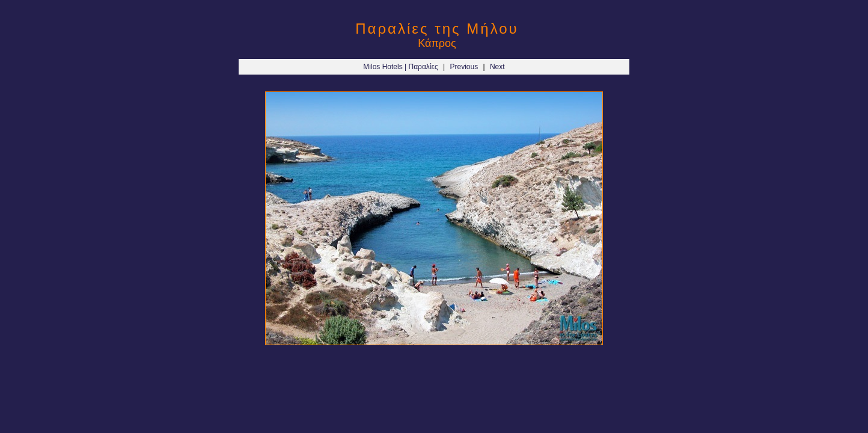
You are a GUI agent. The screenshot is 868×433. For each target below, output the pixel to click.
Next (497, 67)
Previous (464, 67)
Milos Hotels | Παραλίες (400, 67)
